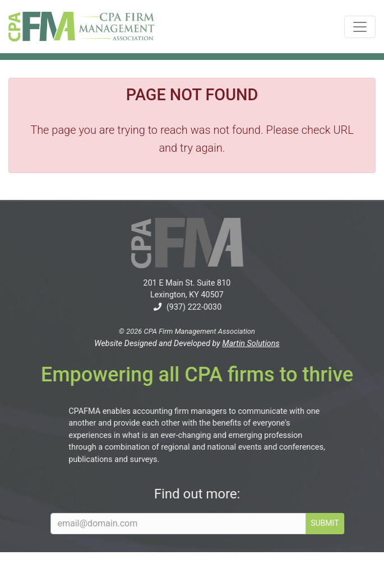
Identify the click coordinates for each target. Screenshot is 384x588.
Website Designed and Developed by (179, 344)
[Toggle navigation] (360, 27)
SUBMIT (332, 523)
